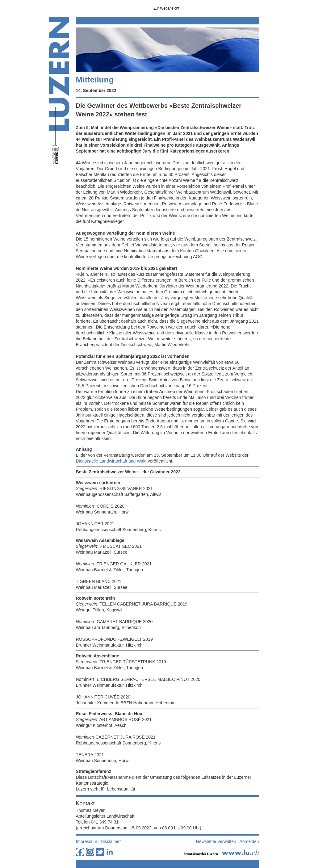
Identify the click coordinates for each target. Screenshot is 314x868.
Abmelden (249, 841)
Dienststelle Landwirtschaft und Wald (111, 461)
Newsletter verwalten (216, 841)
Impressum (87, 841)
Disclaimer (111, 841)
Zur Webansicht (166, 8)
